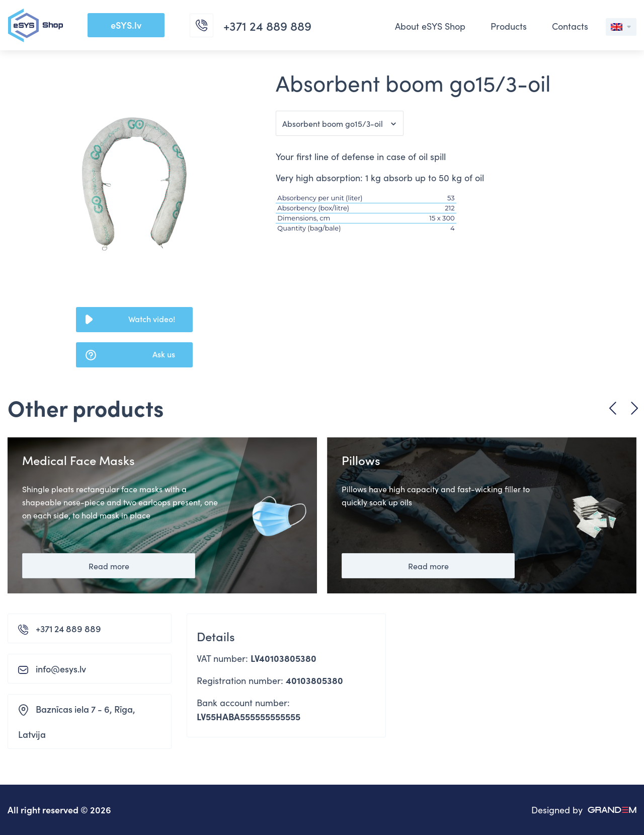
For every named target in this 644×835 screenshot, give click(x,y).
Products (509, 26)
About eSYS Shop (430, 26)
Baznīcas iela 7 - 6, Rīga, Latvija (77, 722)
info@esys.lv (61, 669)
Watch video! (152, 319)
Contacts (570, 26)
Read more (109, 566)
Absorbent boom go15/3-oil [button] (333, 123)
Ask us (164, 354)
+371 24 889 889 (68, 628)
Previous (613, 408)
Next (634, 408)
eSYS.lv (126, 25)
